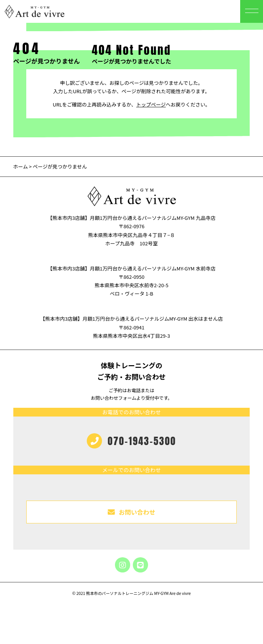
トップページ (151, 104)
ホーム (21, 166)
